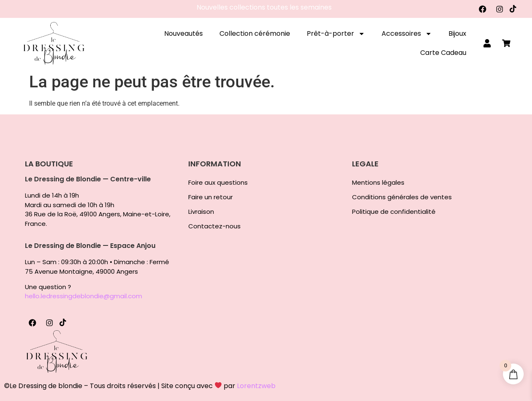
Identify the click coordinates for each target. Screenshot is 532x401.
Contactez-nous (214, 226)
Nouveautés (183, 33)
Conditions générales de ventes (402, 197)
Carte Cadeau (443, 53)
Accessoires (407, 34)
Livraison (201, 212)
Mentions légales (378, 183)
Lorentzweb (256, 386)
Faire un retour (211, 197)
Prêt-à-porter (336, 34)
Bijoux (457, 33)
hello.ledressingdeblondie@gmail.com (84, 296)
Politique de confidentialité (394, 212)
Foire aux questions (218, 183)
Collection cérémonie (255, 33)
